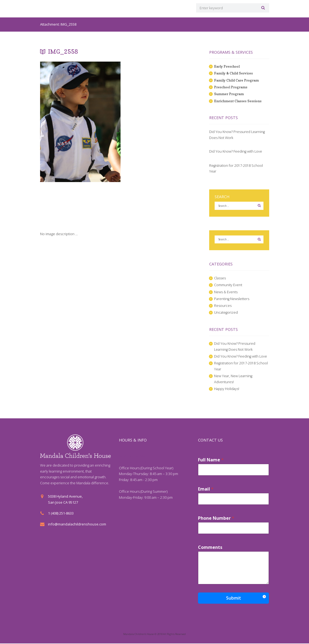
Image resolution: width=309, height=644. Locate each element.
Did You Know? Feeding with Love (236, 151)
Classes (220, 279)
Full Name (211, 460)
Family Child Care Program (236, 80)
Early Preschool (227, 66)
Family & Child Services (233, 73)
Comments (210, 548)
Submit (234, 598)
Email (206, 490)
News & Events (226, 292)
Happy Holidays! (227, 389)
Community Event (228, 285)
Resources (223, 306)
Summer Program (229, 94)
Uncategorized (226, 313)
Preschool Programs (231, 87)
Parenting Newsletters (232, 299)
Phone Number (216, 519)
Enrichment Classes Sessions (238, 101)
